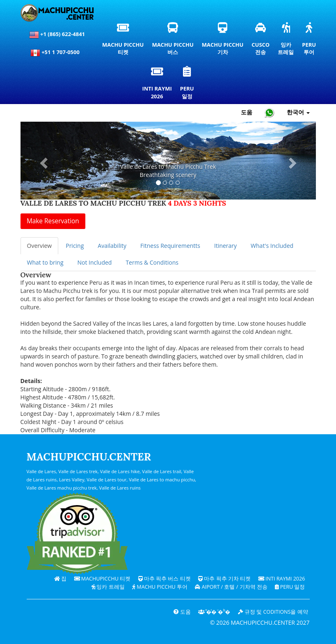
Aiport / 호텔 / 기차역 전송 (231, 587)
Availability (112, 246)
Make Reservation (53, 221)
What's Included (272, 246)
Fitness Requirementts (170, 246)
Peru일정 (188, 85)
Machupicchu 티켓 (103, 579)
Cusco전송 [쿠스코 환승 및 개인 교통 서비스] (261, 41)
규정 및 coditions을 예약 (273, 612)
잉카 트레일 (108, 587)
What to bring (45, 262)
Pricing (75, 246)
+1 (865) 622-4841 (57, 35)
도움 (182, 612)
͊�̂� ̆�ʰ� (214, 612)
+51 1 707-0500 (57, 53)
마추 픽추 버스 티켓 (165, 579)
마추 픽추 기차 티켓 (224, 579)
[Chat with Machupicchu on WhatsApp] (270, 112)
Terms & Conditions (152, 262)
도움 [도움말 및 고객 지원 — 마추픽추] (247, 112)
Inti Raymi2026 (158, 85)
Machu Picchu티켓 (123, 41)
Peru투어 (310, 41)
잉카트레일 (286, 41)
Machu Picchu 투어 (160, 587)
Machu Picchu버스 (175, 41)
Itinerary (225, 246)
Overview (40, 246)
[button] (43, 161)
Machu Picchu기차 (223, 41)
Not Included (94, 262)
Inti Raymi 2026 (282, 579)
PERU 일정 (290, 587)
